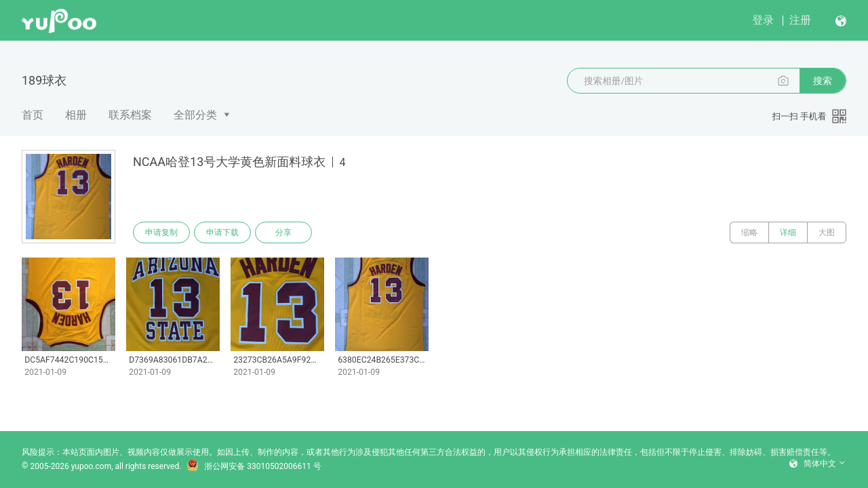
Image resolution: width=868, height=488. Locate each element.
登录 (763, 20)
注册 (800, 20)
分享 (283, 232)
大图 (827, 232)
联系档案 (130, 115)
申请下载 (222, 232)
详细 (788, 232)
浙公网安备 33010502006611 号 (254, 466)
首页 (33, 115)
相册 (76, 115)
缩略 (749, 232)
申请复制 (161, 232)
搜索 (823, 81)
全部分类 (195, 115)
